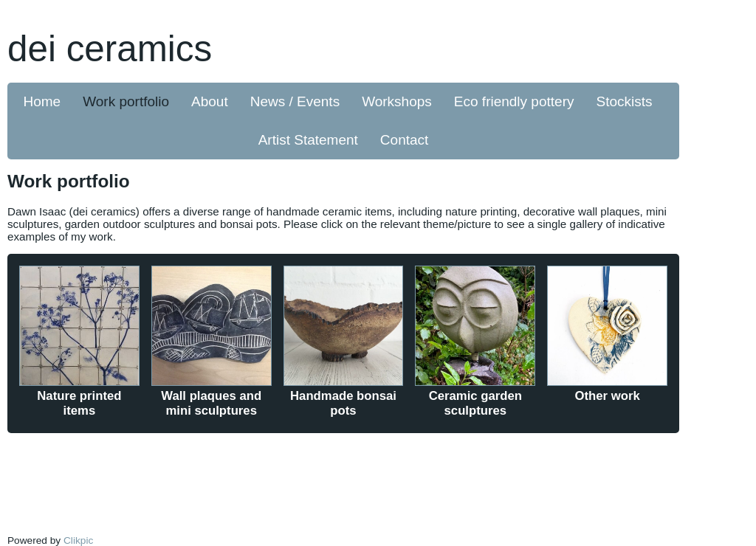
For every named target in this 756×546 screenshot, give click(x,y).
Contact (404, 140)
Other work (608, 396)
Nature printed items (79, 403)
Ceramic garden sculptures (475, 403)
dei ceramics (110, 48)
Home (42, 101)
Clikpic (78, 540)
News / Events (295, 101)
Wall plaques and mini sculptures (211, 403)
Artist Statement (308, 140)
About (210, 101)
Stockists (624, 101)
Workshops (397, 101)
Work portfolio (126, 101)
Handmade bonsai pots (343, 403)
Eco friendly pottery (514, 101)
